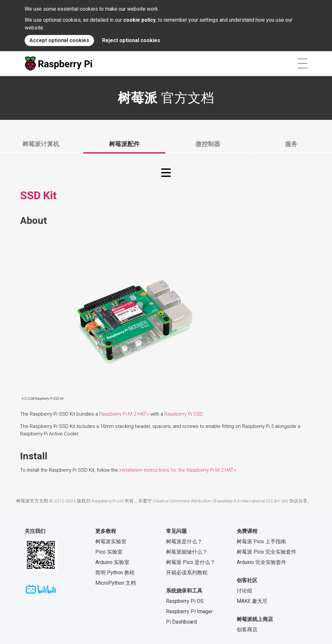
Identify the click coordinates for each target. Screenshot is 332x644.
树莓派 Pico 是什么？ (191, 562)
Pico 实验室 (109, 552)
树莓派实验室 (111, 541)
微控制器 (208, 144)
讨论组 (244, 591)
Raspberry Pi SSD (184, 414)
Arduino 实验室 (112, 562)
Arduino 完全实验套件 (261, 562)
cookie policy (139, 20)
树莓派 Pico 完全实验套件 (267, 552)
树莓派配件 (124, 144)
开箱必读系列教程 (187, 573)
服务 (291, 144)
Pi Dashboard (181, 622)
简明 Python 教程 (115, 573)
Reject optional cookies (131, 40)
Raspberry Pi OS (185, 601)
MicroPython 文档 (116, 583)
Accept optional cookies (59, 40)
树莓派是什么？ (184, 541)
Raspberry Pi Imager (189, 611)
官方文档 (166, 98)
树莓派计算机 (41, 144)
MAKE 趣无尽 (252, 601)
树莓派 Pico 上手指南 (261, 541)
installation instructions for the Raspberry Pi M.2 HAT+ (178, 470)
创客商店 (247, 630)
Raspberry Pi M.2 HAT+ (124, 414)
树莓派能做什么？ (187, 552)
